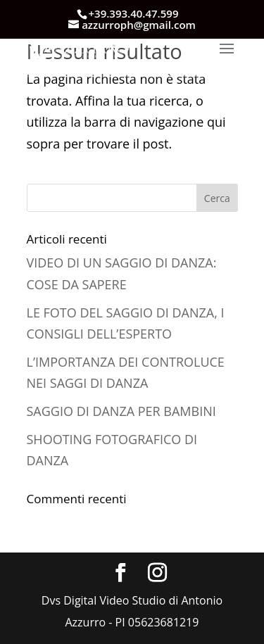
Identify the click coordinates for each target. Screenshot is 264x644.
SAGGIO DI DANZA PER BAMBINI (121, 411)
